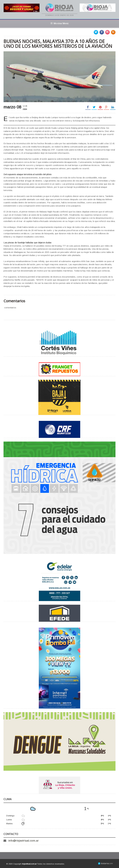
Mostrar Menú (59, 23)
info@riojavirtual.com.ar (24, 841)
